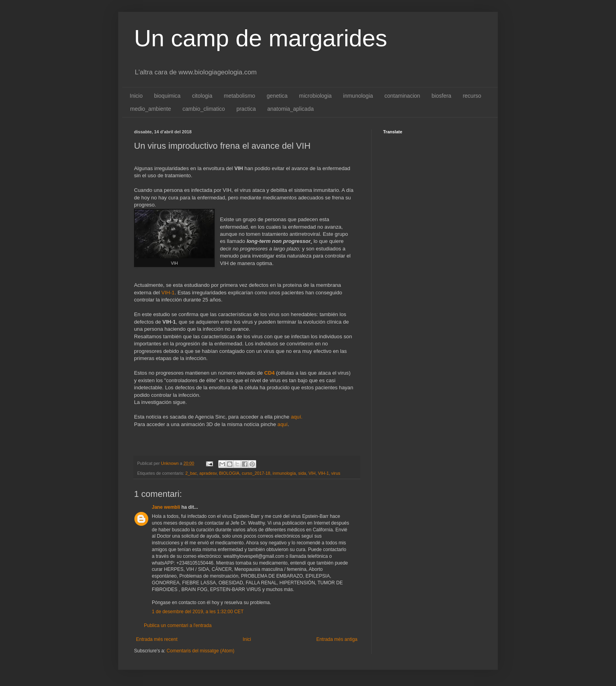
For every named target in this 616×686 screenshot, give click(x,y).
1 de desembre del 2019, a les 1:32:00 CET (198, 612)
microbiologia (315, 96)
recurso (472, 96)
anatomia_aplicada (291, 109)
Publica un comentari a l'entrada (178, 625)
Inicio (136, 96)
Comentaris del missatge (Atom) (200, 651)
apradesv (208, 473)
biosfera (442, 96)
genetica (277, 96)
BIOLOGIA (229, 473)
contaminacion (402, 96)
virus (336, 473)
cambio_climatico (204, 109)
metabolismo (239, 96)
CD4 (269, 373)
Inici (247, 639)
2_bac (191, 473)
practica (246, 109)
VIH (312, 473)
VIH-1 (168, 293)
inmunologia (358, 96)
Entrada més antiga (337, 639)
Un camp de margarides (261, 38)
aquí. (297, 417)
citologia (202, 96)
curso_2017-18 (256, 473)
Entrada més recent (157, 639)
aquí (283, 424)
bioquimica (167, 96)
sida (302, 473)
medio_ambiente (151, 109)
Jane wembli (166, 507)
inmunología (284, 473)
